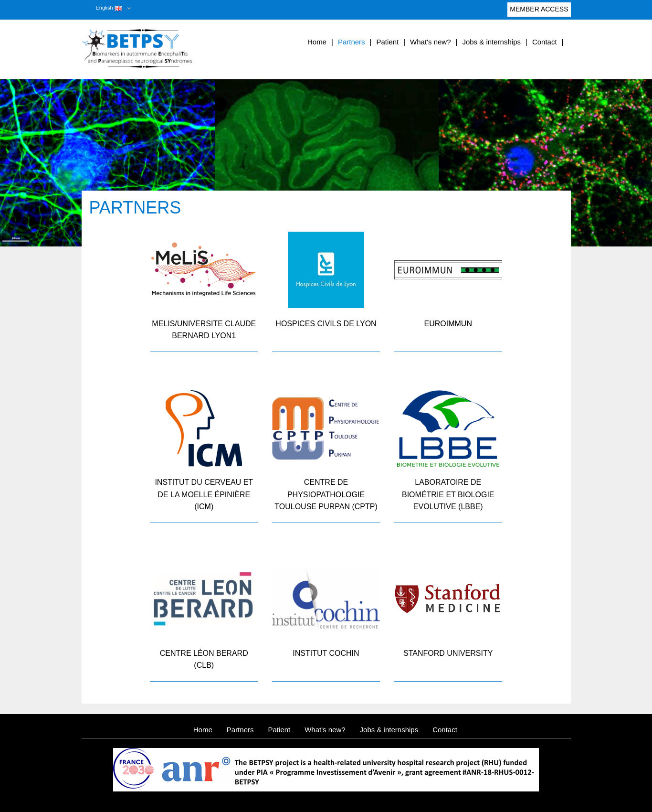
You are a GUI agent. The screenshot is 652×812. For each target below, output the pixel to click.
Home (317, 42)
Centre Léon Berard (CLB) (204, 659)
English (109, 8)
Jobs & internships (491, 42)
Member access (539, 11)
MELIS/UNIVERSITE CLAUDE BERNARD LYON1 (204, 330)
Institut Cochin (326, 653)
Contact (545, 42)
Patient (387, 42)
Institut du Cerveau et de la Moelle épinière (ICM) (204, 494)
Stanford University (448, 653)
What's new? (430, 42)
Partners (352, 42)
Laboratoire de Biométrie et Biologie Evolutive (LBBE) (448, 494)
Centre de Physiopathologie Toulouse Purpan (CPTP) (326, 494)
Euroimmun (448, 324)
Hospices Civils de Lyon (326, 324)
